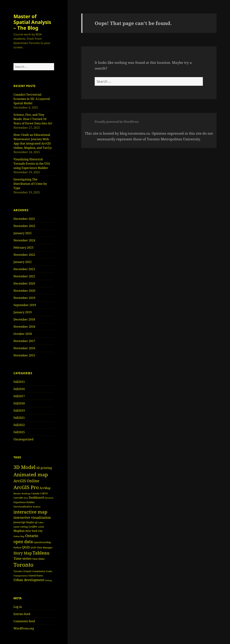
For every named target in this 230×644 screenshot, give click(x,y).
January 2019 (23, 312)
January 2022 (23, 262)
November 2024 (24, 240)
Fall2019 (19, 411)
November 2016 (24, 348)
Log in (18, 607)
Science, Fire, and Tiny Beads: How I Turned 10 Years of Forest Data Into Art (33, 119)
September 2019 (25, 305)
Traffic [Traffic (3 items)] (49, 571)
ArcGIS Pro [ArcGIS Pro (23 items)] (26, 487)
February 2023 (23, 247)
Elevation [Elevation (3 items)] (49, 498)
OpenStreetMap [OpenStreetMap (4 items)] (42, 542)
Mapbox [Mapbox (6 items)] (19, 531)
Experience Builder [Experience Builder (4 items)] (24, 502)
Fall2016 (19, 389)
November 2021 (24, 276)
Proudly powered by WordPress (117, 122)
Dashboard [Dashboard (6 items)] (36, 498)
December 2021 (24, 269)
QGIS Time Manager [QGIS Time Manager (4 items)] (42, 547)
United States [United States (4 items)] (36, 576)
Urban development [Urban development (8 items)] (29, 580)
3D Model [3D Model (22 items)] (24, 467)
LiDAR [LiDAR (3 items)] (41, 527)
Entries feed (22, 614)
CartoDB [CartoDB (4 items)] (18, 498)
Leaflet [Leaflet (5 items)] (33, 527)
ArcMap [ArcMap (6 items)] (45, 488)
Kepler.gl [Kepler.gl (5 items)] (32, 522)
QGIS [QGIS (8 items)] (26, 547)
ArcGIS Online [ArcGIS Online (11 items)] (26, 481)
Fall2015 (19, 382)
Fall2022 (19, 425)
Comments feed (24, 621)
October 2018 (23, 334)
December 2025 (24, 219)
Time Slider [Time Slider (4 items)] (38, 559)
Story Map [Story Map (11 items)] (23, 553)
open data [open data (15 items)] (23, 542)
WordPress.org (24, 628)
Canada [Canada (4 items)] (35, 493)
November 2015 (24, 355)
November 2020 (24, 291)
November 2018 (24, 327)
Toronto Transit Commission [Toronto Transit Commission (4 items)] (29, 571)
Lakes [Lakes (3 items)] (41, 522)
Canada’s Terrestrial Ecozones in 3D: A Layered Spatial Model (32, 99)
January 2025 (23, 233)
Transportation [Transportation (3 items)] (21, 576)
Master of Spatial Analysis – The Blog (32, 22)
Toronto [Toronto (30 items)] (23, 565)
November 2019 (24, 298)
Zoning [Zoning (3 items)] (48, 580)
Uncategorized (23, 439)
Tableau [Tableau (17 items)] (41, 553)
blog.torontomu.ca (135, 133)
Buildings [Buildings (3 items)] (26, 494)
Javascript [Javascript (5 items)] (19, 522)
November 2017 (24, 341)
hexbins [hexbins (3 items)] (37, 507)
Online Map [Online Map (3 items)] (19, 536)
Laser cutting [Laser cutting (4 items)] (21, 527)
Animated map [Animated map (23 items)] (31, 474)
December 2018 (24, 319)
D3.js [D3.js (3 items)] (26, 498)
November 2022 (24, 255)
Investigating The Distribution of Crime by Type (30, 184)
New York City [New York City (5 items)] (34, 531)
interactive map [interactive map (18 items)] (30, 512)
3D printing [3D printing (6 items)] (44, 468)
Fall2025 (19, 432)
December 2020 (24, 283)
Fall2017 (19, 396)
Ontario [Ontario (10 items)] (32, 536)
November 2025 (24, 226)
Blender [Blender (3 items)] (17, 494)
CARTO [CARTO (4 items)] (44, 493)
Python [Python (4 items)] (17, 547)
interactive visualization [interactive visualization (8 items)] (32, 517)
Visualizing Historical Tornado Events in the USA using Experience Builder (32, 164)
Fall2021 (19, 418)
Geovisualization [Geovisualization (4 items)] (23, 507)
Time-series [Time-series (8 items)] (22, 558)
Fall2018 (19, 403)
